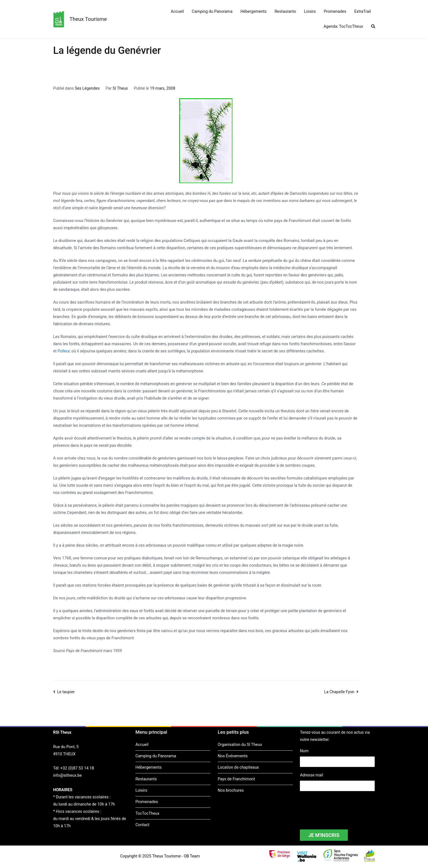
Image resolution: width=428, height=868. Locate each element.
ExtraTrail (363, 12)
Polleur (64, 351)
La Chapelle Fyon (339, 692)
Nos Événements (233, 756)
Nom (304, 751)
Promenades (335, 12)
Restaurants (285, 12)
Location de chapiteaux (238, 767)
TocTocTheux (147, 813)
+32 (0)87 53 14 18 (77, 768)
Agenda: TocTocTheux (343, 27)
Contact (142, 825)
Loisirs (310, 12)
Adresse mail (311, 775)
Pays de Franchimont (236, 779)
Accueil (177, 12)
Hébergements (254, 12)
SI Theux (120, 88)
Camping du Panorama (212, 12)
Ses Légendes (87, 88)
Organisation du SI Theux (240, 745)
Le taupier (66, 692)
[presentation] (342, 807)
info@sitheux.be (68, 775)
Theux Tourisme (88, 19)
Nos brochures (231, 790)
